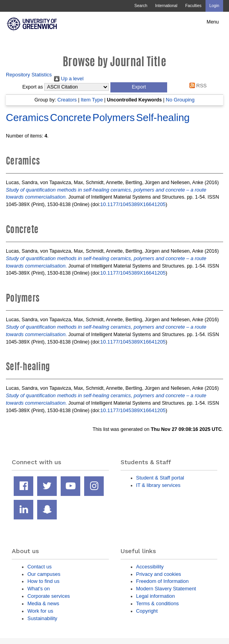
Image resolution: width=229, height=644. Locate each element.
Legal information (156, 596)
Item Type (92, 100)
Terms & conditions (158, 603)
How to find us (43, 581)
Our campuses (44, 574)
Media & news (43, 603)
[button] (139, 87)
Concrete (71, 118)
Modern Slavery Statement (166, 589)
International (166, 6)
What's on (39, 589)
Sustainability (42, 618)
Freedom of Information (162, 581)
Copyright (147, 611)
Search (141, 6)
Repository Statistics (29, 75)
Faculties (193, 6)
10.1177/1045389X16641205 (133, 204)
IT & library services (158, 485)
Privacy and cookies (159, 574)
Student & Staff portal (160, 478)
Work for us (40, 611)
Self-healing (163, 118)
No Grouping (180, 100)
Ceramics (27, 118)
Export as (33, 87)
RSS (197, 86)
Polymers (114, 118)
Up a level (69, 79)
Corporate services (49, 596)
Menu (213, 22)
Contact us (40, 567)
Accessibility (150, 567)
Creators (67, 100)
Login (214, 6)
